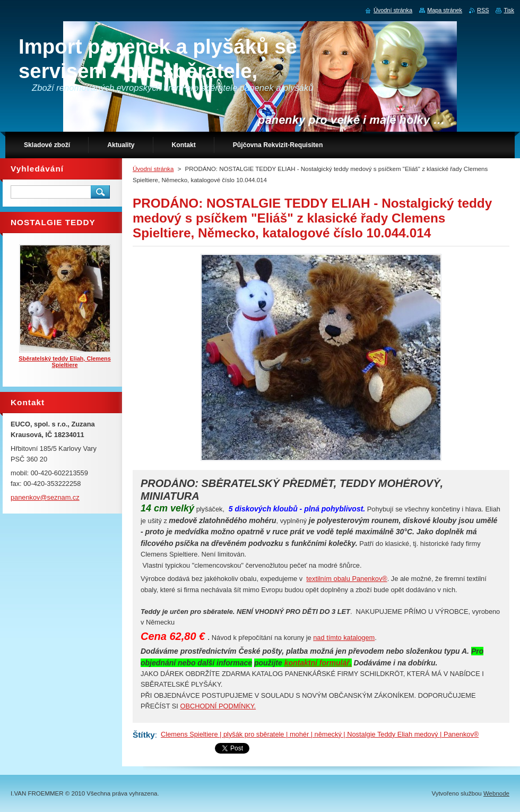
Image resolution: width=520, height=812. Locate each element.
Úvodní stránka (153, 169)
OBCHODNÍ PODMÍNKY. (218, 706)
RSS (483, 10)
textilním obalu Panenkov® (346, 579)
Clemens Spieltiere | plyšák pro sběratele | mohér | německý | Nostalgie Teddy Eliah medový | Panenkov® (320, 734)
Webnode (496, 793)
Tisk (509, 10)
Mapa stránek (445, 10)
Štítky (144, 735)
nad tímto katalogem (344, 638)
